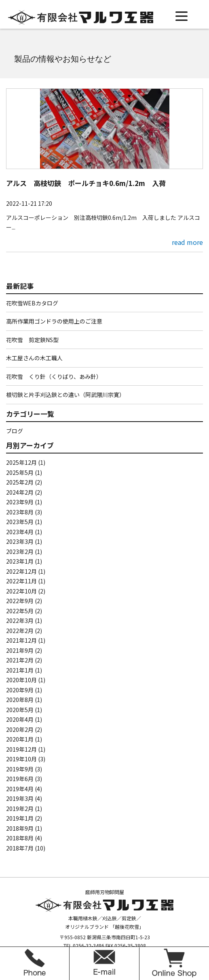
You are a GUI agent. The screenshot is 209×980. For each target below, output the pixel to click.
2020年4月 (20, 719)
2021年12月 (21, 640)
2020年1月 (20, 739)
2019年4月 (20, 789)
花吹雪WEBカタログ (32, 303)
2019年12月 (21, 749)
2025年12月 (21, 462)
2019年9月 (20, 769)
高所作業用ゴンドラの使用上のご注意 (54, 321)
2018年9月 (20, 828)
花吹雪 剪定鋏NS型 (32, 340)
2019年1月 (20, 818)
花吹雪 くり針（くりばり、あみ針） (54, 376)
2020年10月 (21, 680)
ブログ (15, 431)
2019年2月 (20, 809)
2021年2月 (20, 660)
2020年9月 (20, 690)
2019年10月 (21, 759)
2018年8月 (20, 838)
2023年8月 (20, 512)
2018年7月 (20, 848)
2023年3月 (20, 541)
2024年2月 (20, 492)
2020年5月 (20, 710)
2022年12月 (21, 571)
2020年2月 (20, 729)
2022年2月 (20, 631)
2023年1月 (20, 561)
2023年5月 (20, 522)
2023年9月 (20, 502)
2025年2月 (20, 482)
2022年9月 (20, 601)
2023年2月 (20, 552)
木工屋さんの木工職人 (34, 358)
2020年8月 (20, 700)
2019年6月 (20, 779)
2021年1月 (20, 670)
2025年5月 (20, 472)
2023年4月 (20, 532)
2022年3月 (20, 621)
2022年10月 (21, 591)
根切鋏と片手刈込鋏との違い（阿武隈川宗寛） (65, 395)
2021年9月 (20, 650)
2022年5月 (20, 611)
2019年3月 (20, 798)
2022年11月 (21, 581)
